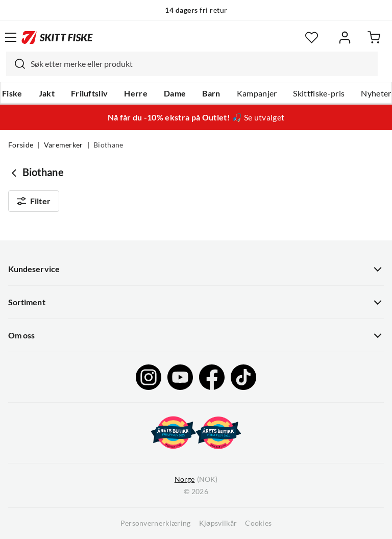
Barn (211, 93)
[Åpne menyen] (11, 37)
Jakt (47, 93)
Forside (21, 145)
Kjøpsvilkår (218, 523)
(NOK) (196, 480)
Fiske (12, 93)
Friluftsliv (90, 93)
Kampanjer (257, 93)
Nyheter (376, 93)
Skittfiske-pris (319, 93)
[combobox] (192, 64)
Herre (136, 93)
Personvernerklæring (156, 523)
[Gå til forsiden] (57, 37)
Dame (175, 93)
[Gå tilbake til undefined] (15, 173)
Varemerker (64, 145)
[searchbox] (202, 64)
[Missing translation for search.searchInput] (16, 64)
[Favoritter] (312, 38)
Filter (34, 201)
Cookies (258, 523)
